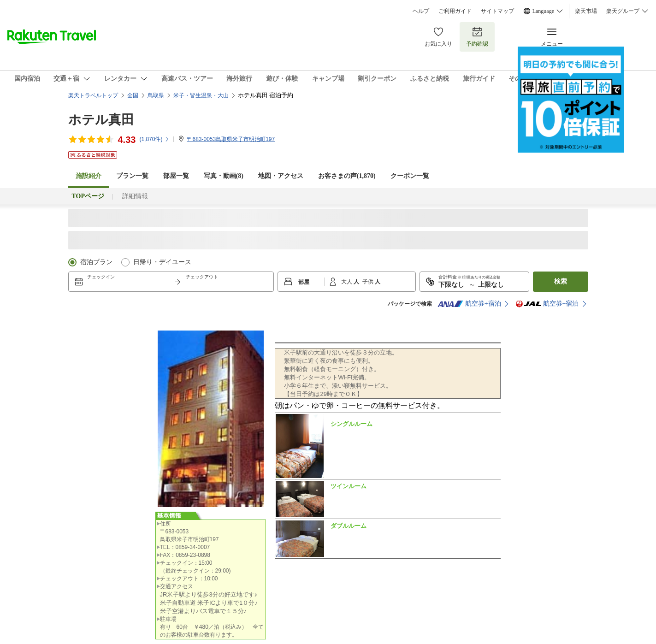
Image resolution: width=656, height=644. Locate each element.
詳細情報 (135, 196)
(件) (154, 139)
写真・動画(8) (224, 176)
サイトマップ (497, 11)
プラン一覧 (132, 176)
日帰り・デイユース (162, 262)
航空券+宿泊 (469, 304)
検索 (561, 281)
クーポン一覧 (410, 176)
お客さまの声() (347, 176)
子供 (369, 282)
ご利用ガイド (455, 11)
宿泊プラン (96, 262)
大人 (347, 282)
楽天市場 (586, 11)
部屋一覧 (176, 176)
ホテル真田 (101, 120)
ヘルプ (421, 11)
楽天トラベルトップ (93, 95)
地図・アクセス (281, 176)
